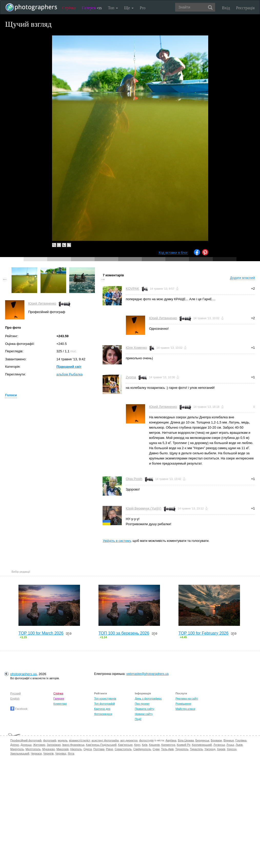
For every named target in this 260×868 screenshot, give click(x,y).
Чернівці (61, 753)
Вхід (226, 8)
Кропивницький (202, 745)
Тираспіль (197, 749)
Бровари (216, 740)
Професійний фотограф (26, 740)
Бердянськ (202, 740)
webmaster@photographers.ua (147, 674)
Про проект (142, 704)
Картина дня (102, 709)
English (15, 699)
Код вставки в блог (173, 253)
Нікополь (76, 749)
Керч (137, 745)
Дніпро (15, 745)
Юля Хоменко (136, 348)
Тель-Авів (167, 749)
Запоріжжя (54, 745)
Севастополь (123, 749)
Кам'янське (126, 745)
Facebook (19, 709)
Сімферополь (142, 749)
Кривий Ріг (184, 745)
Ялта (71, 753)
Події (138, 719)
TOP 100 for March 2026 (41, 633)
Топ (113, 8)
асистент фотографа (105, 740)
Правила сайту (145, 709)
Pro (143, 8)
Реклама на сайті (187, 699)
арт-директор (129, 740)
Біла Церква (186, 740)
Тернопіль (182, 749)
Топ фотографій (104, 704)
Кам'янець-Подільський (101, 745)
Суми (156, 749)
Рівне (109, 749)
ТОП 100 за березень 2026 (124, 633)
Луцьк (230, 745)
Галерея (92, 8)
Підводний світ (69, 367)
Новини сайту (144, 714)
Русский (16, 693)
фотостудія (147, 740)
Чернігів (48, 753)
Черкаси (36, 753)
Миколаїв (63, 749)
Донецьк (26, 745)
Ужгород (210, 749)
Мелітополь (33, 749)
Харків (221, 749)
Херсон (232, 749)
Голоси (11, 395)
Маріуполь (17, 749)
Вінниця (229, 740)
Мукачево (49, 749)
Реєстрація (245, 8)
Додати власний (242, 278)
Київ (144, 745)
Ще (129, 8)
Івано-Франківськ (73, 745)
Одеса (87, 749)
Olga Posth (134, 479)
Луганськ (219, 745)
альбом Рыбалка (69, 374)
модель (63, 740)
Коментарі (60, 704)
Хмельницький (20, 753)
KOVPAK (132, 289)
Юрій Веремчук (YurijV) (143, 508)
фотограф (50, 740)
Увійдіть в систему (117, 541)
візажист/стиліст (79, 740)
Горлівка (241, 740)
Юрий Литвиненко (42, 303)
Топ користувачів (105, 699)
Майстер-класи (185, 709)
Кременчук (168, 745)
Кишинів (154, 745)
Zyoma (131, 377)
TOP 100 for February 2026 (203, 633)
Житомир (39, 745)
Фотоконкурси (103, 714)
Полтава (99, 749)
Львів (239, 745)
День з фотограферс (148, 699)
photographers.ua (23, 674)
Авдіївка (171, 740)
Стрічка (69, 8)
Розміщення (183, 704)
